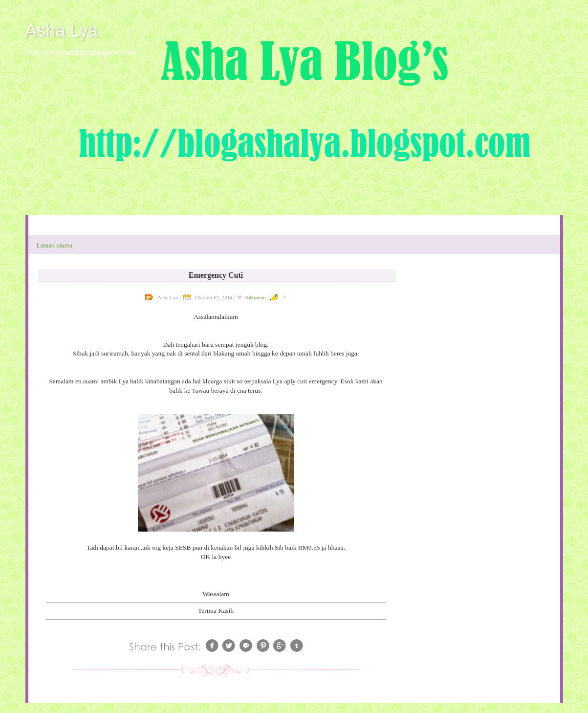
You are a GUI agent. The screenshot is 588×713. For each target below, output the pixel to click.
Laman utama (54, 245)
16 (255, 297)
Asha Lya (62, 31)
